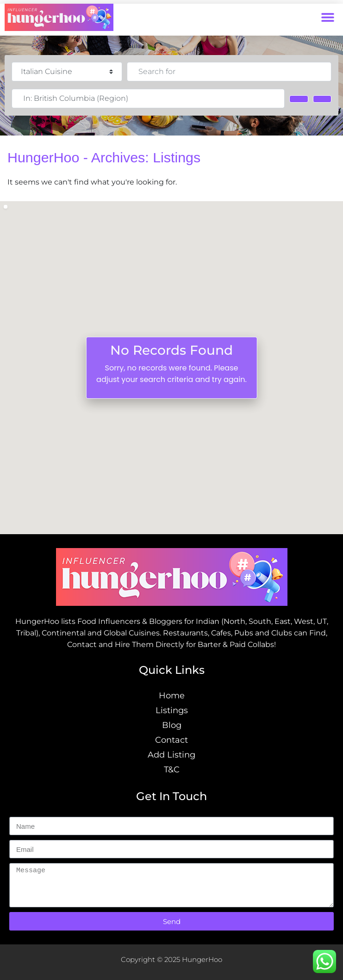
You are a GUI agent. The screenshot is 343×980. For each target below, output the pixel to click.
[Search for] (229, 72)
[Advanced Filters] (322, 99)
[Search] (299, 99)
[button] (328, 17)
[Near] (148, 99)
